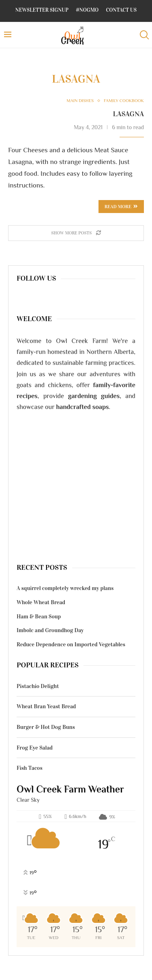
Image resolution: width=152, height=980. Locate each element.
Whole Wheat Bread (41, 602)
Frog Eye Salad (35, 748)
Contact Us (122, 10)
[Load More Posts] (76, 233)
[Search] (144, 35)
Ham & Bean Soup (39, 617)
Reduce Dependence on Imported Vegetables (71, 644)
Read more (121, 207)
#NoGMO (87, 10)
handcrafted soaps (83, 407)
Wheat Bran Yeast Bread (46, 706)
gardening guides (94, 396)
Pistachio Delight (38, 686)
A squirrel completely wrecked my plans (65, 588)
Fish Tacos (30, 768)
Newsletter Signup (42, 10)
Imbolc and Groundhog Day (50, 630)
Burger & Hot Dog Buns (46, 727)
